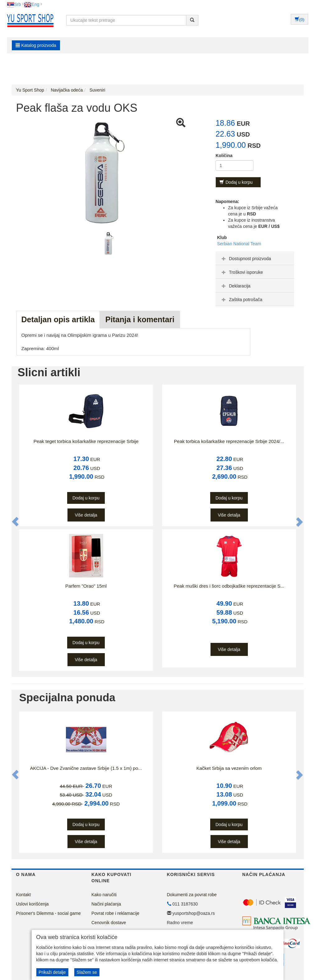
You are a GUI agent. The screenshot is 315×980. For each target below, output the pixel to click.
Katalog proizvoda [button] (36, 45)
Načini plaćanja (106, 904)
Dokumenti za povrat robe (192, 895)
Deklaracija (235, 286)
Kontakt (23, 895)
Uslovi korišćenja (32, 904)
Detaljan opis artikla (58, 319)
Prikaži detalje (52, 972)
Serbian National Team (239, 244)
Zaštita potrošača (241, 300)
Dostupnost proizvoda (246, 259)
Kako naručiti (104, 895)
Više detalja (86, 515)
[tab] (255, 258)
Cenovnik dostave (109, 923)
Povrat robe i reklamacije (115, 913)
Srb (14, 4)
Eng (32, 4)
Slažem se (87, 972)
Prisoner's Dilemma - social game (49, 913)
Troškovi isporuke (241, 272)
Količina (224, 156)
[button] (16, 522)
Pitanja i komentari (140, 319)
